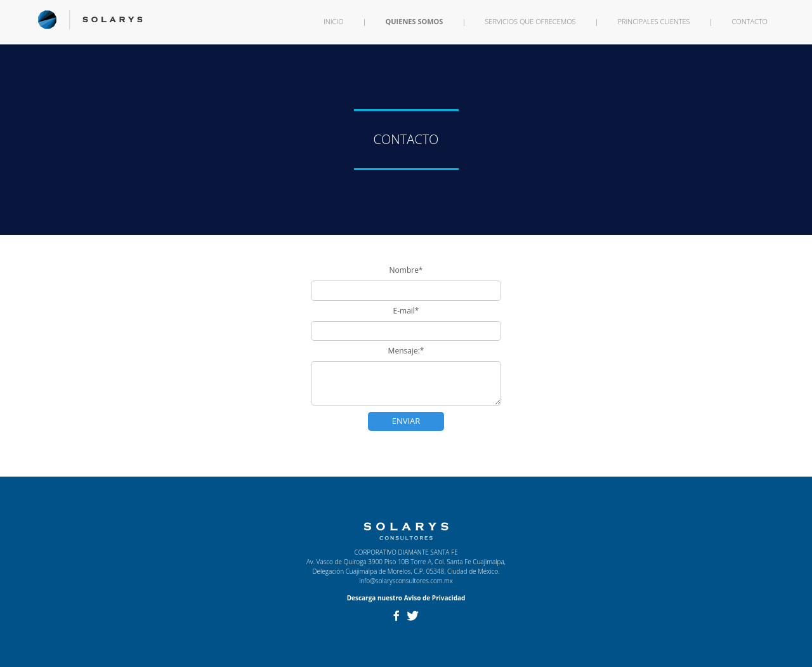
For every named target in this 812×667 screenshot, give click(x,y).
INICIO (333, 21)
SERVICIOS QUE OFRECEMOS (530, 21)
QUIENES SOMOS (415, 21)
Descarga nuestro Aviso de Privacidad (406, 598)
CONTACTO (750, 21)
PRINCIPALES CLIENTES (654, 21)
